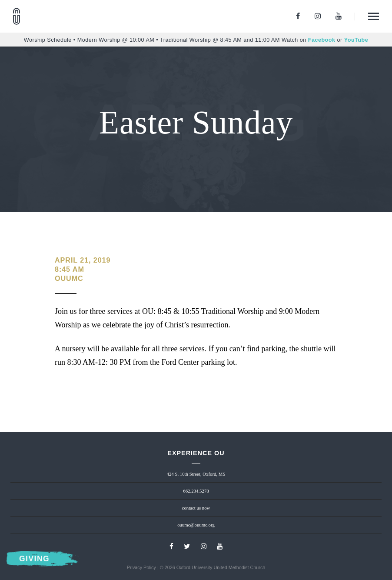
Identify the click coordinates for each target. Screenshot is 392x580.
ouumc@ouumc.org (196, 525)
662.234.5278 (196, 491)
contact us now (196, 508)
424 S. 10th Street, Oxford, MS (196, 474)
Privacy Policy (141, 567)
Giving (34, 559)
